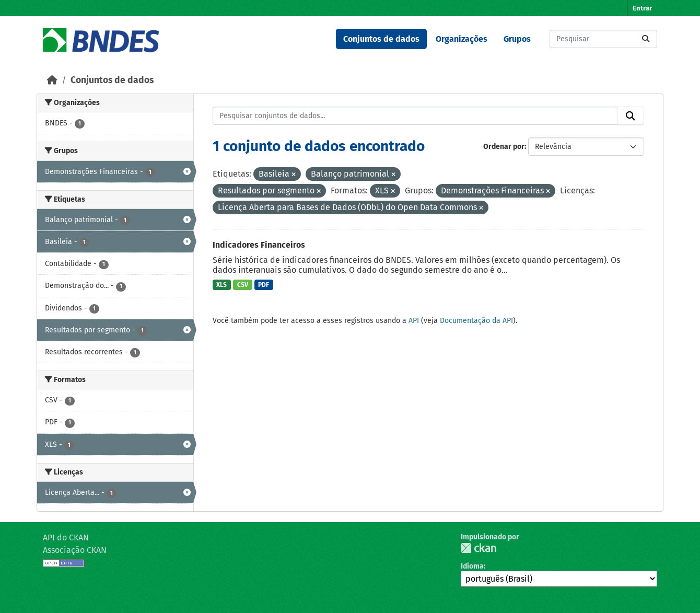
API (414, 321)
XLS (221, 285)
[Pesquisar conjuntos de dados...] (603, 39)
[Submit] (646, 39)
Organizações (462, 39)
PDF (264, 285)
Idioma (472, 566)
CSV (243, 285)
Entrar (642, 8)
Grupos (517, 39)
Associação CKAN (75, 550)
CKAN (479, 548)
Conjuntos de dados (381, 39)
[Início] (52, 80)
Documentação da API (476, 321)
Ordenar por (504, 147)
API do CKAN (66, 537)
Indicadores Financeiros (259, 245)
